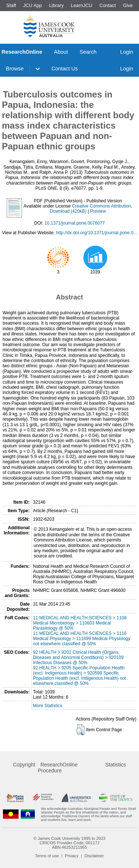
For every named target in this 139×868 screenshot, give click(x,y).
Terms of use (47, 856)
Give (128, 5)
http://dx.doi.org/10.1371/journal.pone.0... (97, 233)
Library (56, 5)
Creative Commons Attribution (101, 206)
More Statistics (48, 706)
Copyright (24, 765)
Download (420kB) (68, 211)
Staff (11, 5)
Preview (98, 211)
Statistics (116, 765)
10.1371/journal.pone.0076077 (75, 223)
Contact (107, 5)
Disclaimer (94, 856)
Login (127, 52)
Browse (15, 69)
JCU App (32, 5)
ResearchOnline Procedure (58, 768)
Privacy (72, 856)
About (61, 52)
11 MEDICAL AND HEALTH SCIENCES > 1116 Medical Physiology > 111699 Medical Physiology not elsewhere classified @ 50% (82, 639)
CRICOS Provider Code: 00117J (69, 843)
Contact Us (65, 69)
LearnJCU (82, 5)
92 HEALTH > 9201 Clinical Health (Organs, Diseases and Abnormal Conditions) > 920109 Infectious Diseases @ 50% (78, 657)
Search (88, 52)
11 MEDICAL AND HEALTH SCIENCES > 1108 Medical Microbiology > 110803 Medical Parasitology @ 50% (80, 623)
